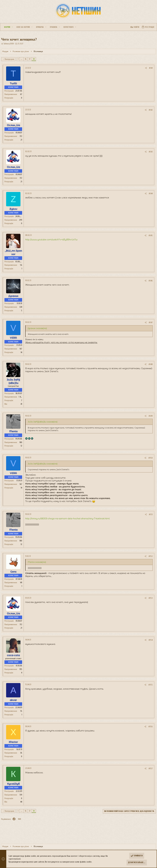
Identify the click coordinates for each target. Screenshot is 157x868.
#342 (149, 110)
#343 (149, 152)
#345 (149, 235)
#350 (149, 458)
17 (32, 59)
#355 (149, 685)
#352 (149, 556)
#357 (149, 769)
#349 (149, 416)
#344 (149, 194)
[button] (17, 27)
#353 (149, 598)
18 (36, 59)
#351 (149, 514)
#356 (149, 727)
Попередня (11, 59)
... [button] (23, 59)
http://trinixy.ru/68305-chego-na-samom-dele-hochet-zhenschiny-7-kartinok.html (69, 519)
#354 (149, 640)
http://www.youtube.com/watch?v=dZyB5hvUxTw (53, 240)
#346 (149, 281)
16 (27, 59)
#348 (149, 364)
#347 (149, 322)
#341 (149, 68)
